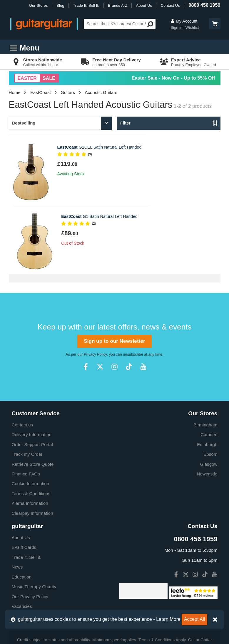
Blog (60, 5)
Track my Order (27, 385)
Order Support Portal (32, 375)
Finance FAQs (26, 405)
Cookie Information (31, 414)
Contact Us (170, 5)
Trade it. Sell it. (27, 488)
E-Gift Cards (24, 478)
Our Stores (39, 5)
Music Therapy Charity (34, 517)
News (17, 498)
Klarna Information (30, 434)
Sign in (177, 27)
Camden (209, 365)
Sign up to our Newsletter (114, 272)
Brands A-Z (118, 5)
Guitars (68, 92)
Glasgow (209, 395)
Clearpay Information (32, 444)
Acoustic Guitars (101, 92)
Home (15, 92)
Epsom (210, 385)
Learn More (168, 619)
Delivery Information (32, 365)
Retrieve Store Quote (33, 395)
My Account (184, 21)
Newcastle (207, 405)
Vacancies (22, 537)
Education (22, 508)
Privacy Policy (95, 285)
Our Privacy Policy (30, 527)
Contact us (22, 355)
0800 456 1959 (204, 5)
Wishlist (192, 27)
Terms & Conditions (31, 424)
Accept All (194, 619)
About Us (144, 5)
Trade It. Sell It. (86, 5)
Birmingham (205, 355)
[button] (215, 24)
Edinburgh (207, 375)
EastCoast (41, 92)
